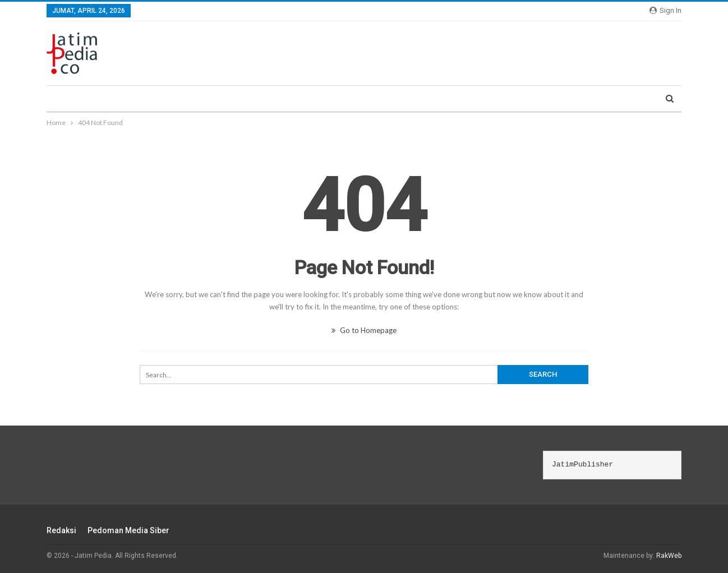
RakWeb (669, 556)
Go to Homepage (364, 330)
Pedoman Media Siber (128, 530)
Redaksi (61, 530)
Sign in (665, 10)
